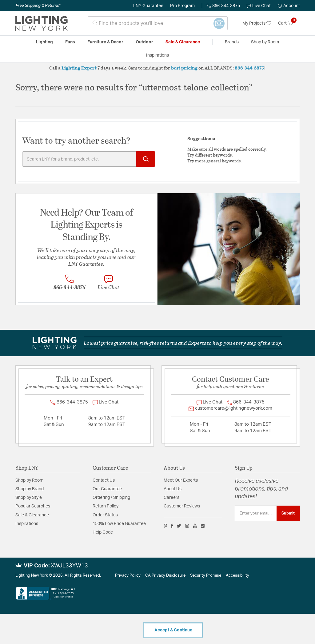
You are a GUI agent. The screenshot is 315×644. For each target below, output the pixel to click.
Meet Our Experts (181, 480)
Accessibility (237, 576)
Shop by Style (29, 498)
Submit (288, 513)
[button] (289, 6)
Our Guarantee (107, 489)
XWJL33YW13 (69, 566)
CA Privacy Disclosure (165, 576)
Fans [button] (70, 42)
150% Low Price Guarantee (119, 524)
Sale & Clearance (32, 515)
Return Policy (106, 506)
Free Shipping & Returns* (38, 6)
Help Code (103, 532)
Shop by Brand (30, 489)
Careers (171, 498)
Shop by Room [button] (265, 42)
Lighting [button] (44, 42)
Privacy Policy (128, 576)
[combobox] (158, 23)
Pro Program (182, 6)
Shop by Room (29, 480)
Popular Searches (33, 506)
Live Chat (259, 6)
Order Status (105, 515)
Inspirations (27, 524)
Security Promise (206, 576)
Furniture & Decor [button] (105, 42)
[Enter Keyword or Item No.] (89, 159)
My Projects (257, 23)
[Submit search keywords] (146, 159)
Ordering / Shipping (111, 498)
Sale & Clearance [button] (183, 42)
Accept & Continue (173, 630)
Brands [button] (232, 42)
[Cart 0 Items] (289, 23)
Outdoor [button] (144, 42)
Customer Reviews (182, 506)
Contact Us (104, 480)
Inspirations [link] (157, 55)
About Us (173, 489)
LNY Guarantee (148, 6)
